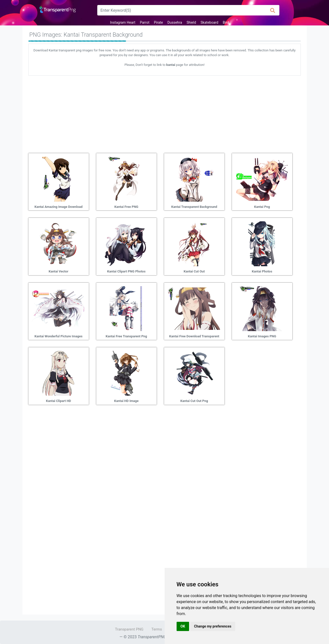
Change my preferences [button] (213, 626)
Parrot (145, 22)
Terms (157, 629)
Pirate (158, 22)
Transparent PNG (129, 629)
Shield (191, 22)
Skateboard (209, 22)
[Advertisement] (165, 113)
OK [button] (183, 626)
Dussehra (175, 22)
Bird (226, 22)
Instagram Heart (123, 22)
